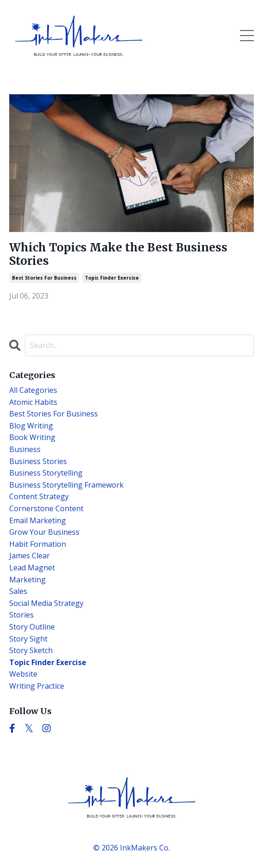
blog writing (31, 426)
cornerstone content (46, 508)
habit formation (38, 544)
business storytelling (46, 473)
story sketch (31, 650)
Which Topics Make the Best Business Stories (118, 255)
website (23, 674)
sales (18, 591)
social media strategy (46, 603)
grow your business (44, 532)
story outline (32, 627)
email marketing (38, 520)
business (25, 449)
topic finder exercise (112, 278)
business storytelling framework (66, 485)
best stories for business (44, 278)
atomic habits (33, 402)
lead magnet (32, 568)
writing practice (37, 686)
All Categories (33, 390)
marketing (27, 580)
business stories (38, 461)
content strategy (39, 496)
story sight (28, 639)
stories (21, 615)
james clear (30, 556)
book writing (32, 437)
